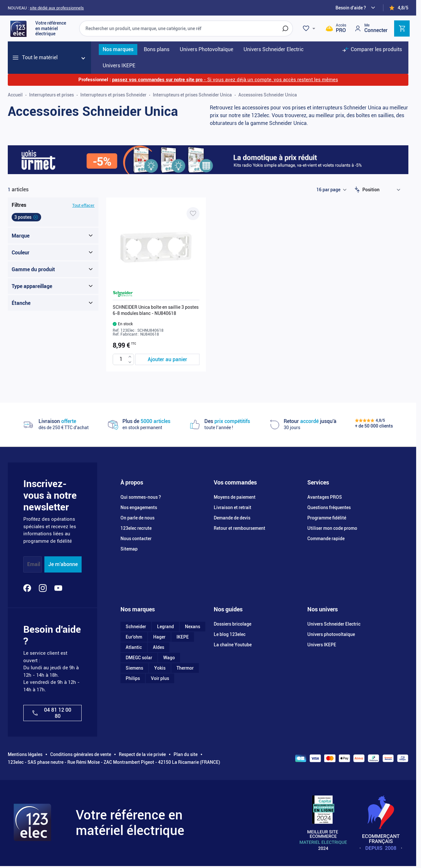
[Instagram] (43, 588)
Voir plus (160, 678)
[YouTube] (58, 588)
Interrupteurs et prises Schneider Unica (192, 95)
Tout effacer (83, 205)
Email (34, 564)
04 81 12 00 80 (51, 713)
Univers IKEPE (322, 645)
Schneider (136, 627)
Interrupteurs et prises (51, 95)
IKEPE (183, 637)
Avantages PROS (325, 497)
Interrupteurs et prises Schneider (113, 95)
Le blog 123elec (230, 634)
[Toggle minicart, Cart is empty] (402, 28)
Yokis (160, 668)
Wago (169, 658)
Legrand (165, 627)
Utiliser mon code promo (332, 528)
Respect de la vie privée (142, 754)
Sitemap (129, 549)
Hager (159, 637)
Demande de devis (232, 518)
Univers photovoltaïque (331, 634)
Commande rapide (326, 539)
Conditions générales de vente (81, 754)
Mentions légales (25, 754)
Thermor (185, 668)
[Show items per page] (331, 190)
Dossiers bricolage (233, 624)
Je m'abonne (63, 564)
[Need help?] (356, 8)
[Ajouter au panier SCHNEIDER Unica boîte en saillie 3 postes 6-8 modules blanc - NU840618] (167, 359)
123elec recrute (136, 528)
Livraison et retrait (233, 507)
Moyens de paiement (235, 497)
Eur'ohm (134, 637)
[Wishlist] (310, 28)
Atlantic (134, 647)
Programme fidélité (327, 518)
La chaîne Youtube (233, 645)
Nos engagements (139, 507)
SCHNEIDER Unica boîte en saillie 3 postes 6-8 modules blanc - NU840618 (156, 310)
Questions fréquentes (329, 507)
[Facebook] (27, 588)
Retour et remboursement (239, 528)
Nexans (193, 627)
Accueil (15, 95)
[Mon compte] (371, 28)
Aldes (159, 647)
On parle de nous (137, 518)
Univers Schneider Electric (334, 624)
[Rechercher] (285, 28)
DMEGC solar (139, 658)
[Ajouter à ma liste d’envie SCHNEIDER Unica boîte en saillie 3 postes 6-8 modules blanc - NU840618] (193, 214)
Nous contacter (136, 539)
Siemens (134, 668)
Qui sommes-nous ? (141, 497)
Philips (133, 678)
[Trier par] (383, 190)
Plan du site (186, 754)
